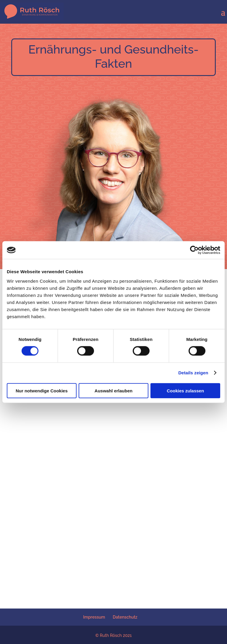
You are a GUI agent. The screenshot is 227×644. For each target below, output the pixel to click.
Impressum (94, 617)
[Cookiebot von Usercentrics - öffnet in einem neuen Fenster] (194, 250)
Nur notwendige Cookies (42, 390)
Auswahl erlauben (113, 390)
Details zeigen (193, 373)
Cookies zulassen (185, 390)
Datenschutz (125, 617)
